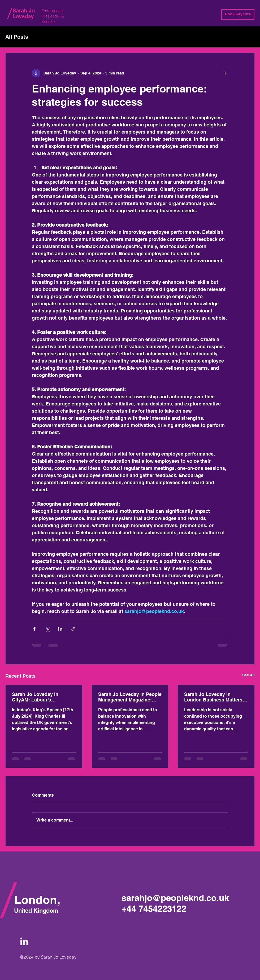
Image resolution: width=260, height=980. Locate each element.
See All (248, 675)
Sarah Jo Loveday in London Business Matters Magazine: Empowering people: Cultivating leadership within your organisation (213, 697)
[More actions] (225, 73)
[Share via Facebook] (34, 629)
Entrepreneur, (53, 11)
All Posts (17, 37)
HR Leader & (53, 16)
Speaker (49, 22)
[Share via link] (73, 629)
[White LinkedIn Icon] (24, 941)
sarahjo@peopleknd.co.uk (175, 898)
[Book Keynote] (238, 14)
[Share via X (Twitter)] (47, 629)
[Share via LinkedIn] (60, 629)
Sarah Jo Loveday (24, 14)
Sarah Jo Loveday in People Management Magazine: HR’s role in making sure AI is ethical (130, 697)
